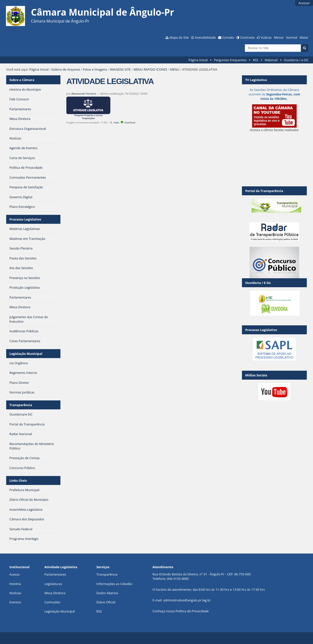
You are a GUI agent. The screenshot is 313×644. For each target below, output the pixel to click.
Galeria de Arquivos (66, 69)
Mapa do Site (179, 37)
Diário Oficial (106, 602)
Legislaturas (53, 584)
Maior (304, 37)
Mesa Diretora (55, 593)
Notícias (15, 593)
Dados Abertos (107, 593)
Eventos (15, 602)
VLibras (266, 37)
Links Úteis (18, 480)
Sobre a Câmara (22, 80)
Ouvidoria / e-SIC (296, 60)
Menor (279, 37)
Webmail (271, 60)
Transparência (21, 405)
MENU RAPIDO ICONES (150, 69)
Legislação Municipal (26, 354)
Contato (228, 37)
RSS (256, 60)
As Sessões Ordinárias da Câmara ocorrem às (274, 94)
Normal (292, 37)
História (15, 584)
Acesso (14, 574)
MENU (175, 69)
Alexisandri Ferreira (84, 94)
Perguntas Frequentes (230, 60)
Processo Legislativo (25, 219)
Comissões (52, 602)
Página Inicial (198, 60)
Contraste (247, 37)
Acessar (304, 3)
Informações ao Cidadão (114, 584)
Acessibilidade (205, 37)
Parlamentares (55, 574)
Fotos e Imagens (95, 69)
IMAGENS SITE (120, 69)
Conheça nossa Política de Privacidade (181, 611)
